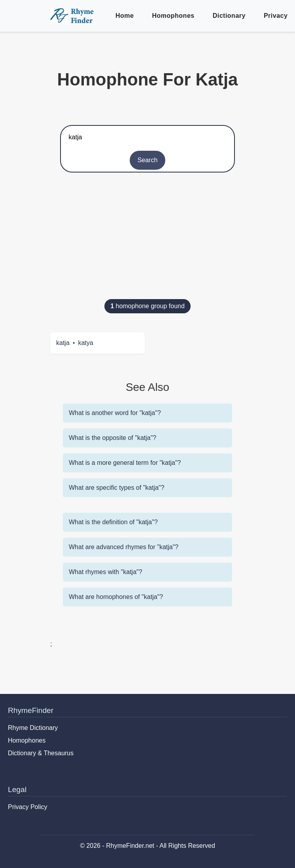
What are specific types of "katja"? (117, 488)
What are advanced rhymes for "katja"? (124, 547)
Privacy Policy (28, 807)
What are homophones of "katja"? (116, 597)
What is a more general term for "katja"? (125, 463)
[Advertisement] (147, 240)
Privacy (276, 16)
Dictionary (229, 16)
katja (63, 343)
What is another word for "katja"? (115, 413)
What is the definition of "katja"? (113, 522)
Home (125, 16)
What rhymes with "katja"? (106, 572)
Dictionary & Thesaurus (41, 753)
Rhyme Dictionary (33, 728)
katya (85, 343)
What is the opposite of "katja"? (113, 438)
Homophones (173, 16)
